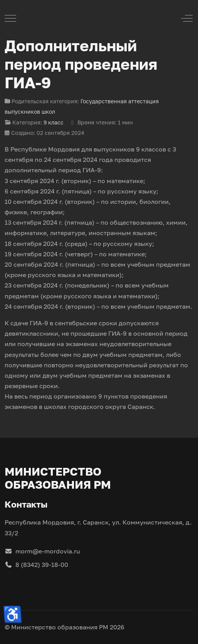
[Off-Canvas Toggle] (187, 18)
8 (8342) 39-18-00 (36, 565)
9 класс (54, 122)
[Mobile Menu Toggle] (10, 18)
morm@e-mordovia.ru (42, 551)
